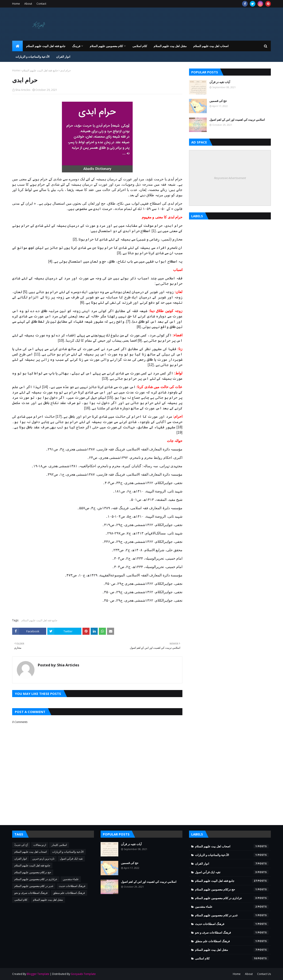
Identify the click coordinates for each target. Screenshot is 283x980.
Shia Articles (23, 90)
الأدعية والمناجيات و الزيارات (68, 852)
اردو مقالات (40, 845)
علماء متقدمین (71, 879)
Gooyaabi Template (83, 974)
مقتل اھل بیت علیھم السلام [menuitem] (170, 46)
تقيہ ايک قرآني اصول (71, 859)
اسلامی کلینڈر (59, 845)
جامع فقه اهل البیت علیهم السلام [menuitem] (46, 46)
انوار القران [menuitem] (63, 57)
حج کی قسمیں (218, 101)
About (28, 4)
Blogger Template (38, 974)
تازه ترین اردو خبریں (43, 859)
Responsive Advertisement (230, 178)
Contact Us (264, 974)
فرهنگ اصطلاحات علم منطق (69, 893)
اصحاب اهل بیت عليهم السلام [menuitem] (211, 46)
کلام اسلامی (21, 900)
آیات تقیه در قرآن (220, 82)
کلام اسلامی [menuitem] (140, 46)
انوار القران (21, 859)
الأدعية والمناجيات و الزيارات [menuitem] (33, 57)
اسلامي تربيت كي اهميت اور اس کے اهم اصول (237, 120)
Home (16, 4)
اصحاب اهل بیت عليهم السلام (31, 852)
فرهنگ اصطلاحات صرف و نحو (31, 893)
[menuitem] (17, 46)
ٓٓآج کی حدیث (21, 845)
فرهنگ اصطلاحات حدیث (72, 886)
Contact (41, 4)
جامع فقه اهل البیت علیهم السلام (40, 70)
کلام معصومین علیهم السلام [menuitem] (106, 46)
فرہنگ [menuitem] (76, 46)
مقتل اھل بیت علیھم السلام (48, 900)
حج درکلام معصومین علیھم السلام (33, 872)
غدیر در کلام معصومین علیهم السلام (34, 886)
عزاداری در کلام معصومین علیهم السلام (36, 879)
